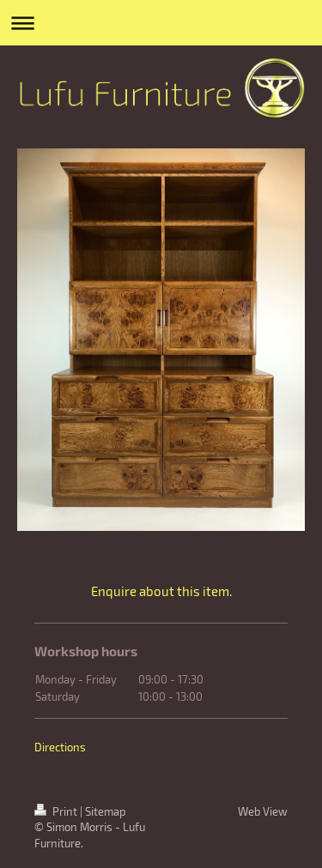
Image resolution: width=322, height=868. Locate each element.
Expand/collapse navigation (161, 23)
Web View (263, 811)
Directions (60, 747)
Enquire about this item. (161, 591)
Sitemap (106, 811)
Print (57, 811)
